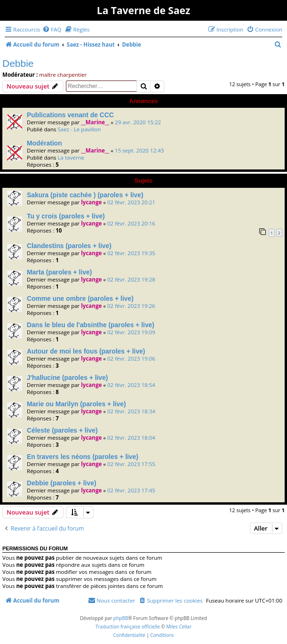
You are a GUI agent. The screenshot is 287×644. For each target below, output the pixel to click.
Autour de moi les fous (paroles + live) (86, 351)
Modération (44, 143)
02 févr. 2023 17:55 (131, 464)
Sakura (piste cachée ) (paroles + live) (85, 195)
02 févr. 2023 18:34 (131, 411)
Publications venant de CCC (70, 115)
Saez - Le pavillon (79, 129)
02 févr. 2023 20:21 (131, 202)
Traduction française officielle (128, 627)
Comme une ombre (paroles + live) (80, 298)
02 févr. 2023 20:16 (131, 223)
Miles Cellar (179, 627)
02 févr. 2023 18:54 (131, 385)
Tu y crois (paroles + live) (66, 216)
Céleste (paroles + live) (62, 430)
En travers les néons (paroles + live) (83, 457)
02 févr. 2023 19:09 (131, 332)
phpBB (121, 618)
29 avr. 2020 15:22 (138, 122)
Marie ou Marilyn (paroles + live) (76, 404)
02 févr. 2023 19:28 (131, 279)
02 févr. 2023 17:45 (131, 490)
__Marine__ (95, 122)
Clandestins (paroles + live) (69, 246)
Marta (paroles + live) (59, 272)
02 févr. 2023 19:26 (131, 306)
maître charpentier (63, 75)
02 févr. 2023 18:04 (131, 438)
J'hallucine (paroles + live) (67, 378)
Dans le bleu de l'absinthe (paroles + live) (91, 325)
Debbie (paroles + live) (62, 483)
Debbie (18, 63)
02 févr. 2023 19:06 (131, 358)
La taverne (71, 157)
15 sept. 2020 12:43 (139, 150)
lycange (91, 202)
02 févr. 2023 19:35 (131, 253)
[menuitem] (52, 29)
